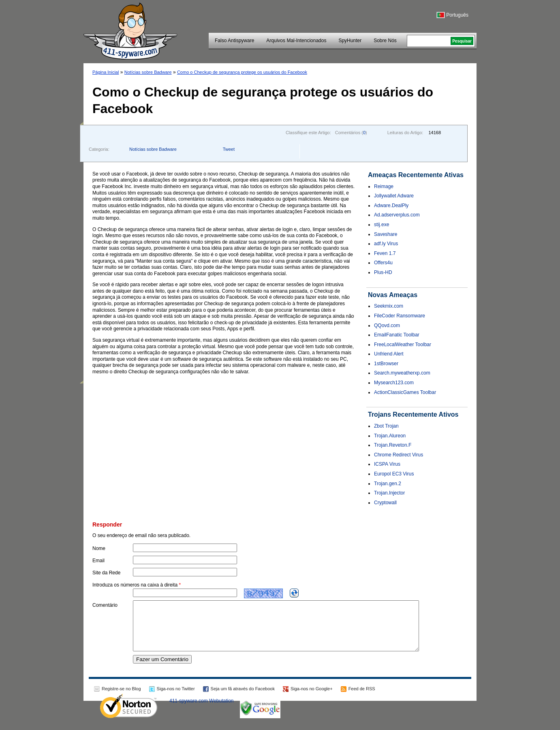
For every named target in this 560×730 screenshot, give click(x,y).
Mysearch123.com (394, 383)
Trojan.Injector (389, 493)
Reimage (384, 186)
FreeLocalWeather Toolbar (403, 345)
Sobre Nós (385, 41)
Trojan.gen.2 (388, 484)
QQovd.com (387, 325)
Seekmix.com (389, 306)
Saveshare (386, 234)
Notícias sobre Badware (148, 72)
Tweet (229, 149)
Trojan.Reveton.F (393, 445)
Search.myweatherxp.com (402, 373)
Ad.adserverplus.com (397, 215)
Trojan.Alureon (390, 436)
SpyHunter (350, 41)
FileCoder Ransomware (400, 316)
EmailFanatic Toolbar (397, 335)
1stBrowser (386, 364)
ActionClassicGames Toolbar (405, 392)
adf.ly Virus (386, 244)
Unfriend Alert (389, 354)
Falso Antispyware (234, 41)
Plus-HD (383, 272)
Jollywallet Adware (394, 196)
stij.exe (382, 225)
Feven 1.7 (385, 253)
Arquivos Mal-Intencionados (296, 41)
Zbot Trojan (386, 426)
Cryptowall (385, 503)
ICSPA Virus (387, 464)
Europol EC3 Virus (394, 474)
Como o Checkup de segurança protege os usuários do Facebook (242, 72)
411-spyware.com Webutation (202, 711)
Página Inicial (106, 72)
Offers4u (383, 263)
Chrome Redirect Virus (399, 455)
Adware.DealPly (391, 206)
